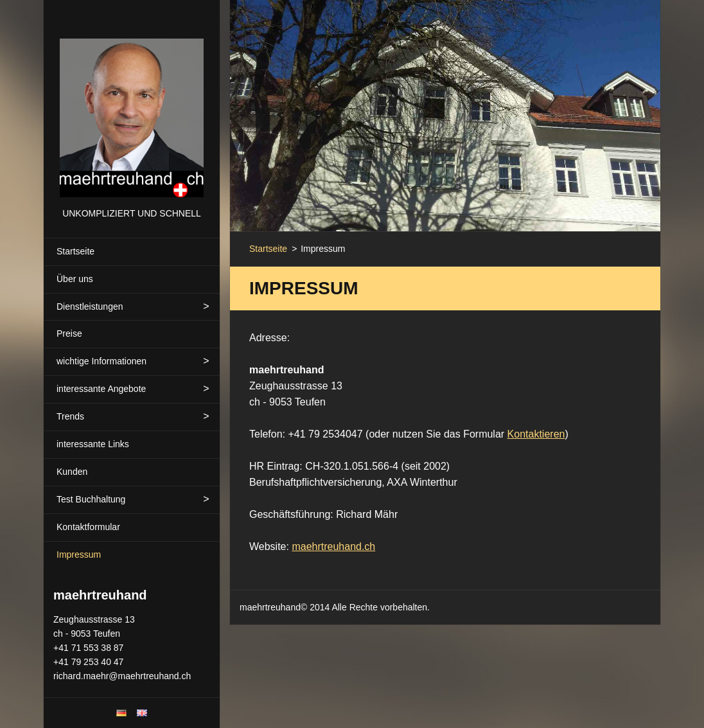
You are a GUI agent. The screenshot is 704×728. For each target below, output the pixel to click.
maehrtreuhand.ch (333, 546)
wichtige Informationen (101, 361)
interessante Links (93, 444)
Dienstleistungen (90, 306)
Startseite (75, 251)
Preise (69, 333)
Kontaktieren (536, 434)
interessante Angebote (101, 389)
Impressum (79, 555)
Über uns (75, 279)
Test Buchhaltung (91, 499)
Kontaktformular (88, 527)
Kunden (72, 472)
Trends (70, 416)
